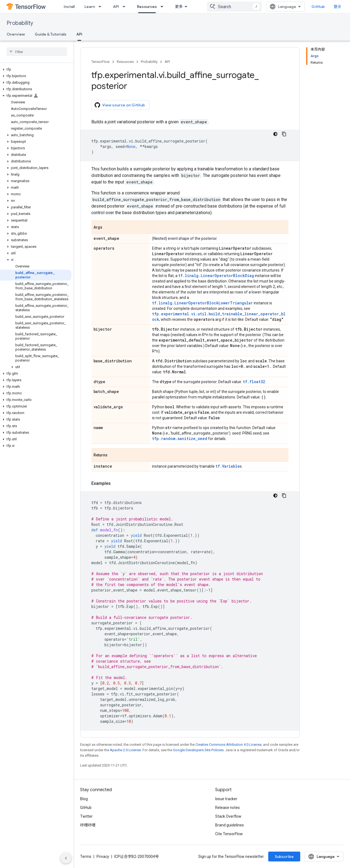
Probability (20, 23)
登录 (337, 7)
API (116, 7)
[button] (36, 69)
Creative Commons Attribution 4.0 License (228, 745)
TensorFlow (100, 62)
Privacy (103, 857)
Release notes (227, 808)
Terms (86, 857)
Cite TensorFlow (229, 834)
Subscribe (284, 857)
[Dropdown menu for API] (126, 7)
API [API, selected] (79, 34)
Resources (125, 62)
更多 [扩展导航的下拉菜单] (179, 7)
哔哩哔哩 (88, 825)
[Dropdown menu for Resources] (164, 7)
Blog (84, 799)
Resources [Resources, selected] (147, 7)
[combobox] (234, 7)
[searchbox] (37, 52)
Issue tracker (226, 799)
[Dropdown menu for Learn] (101, 7)
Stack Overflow (228, 816)
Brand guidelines (230, 825)
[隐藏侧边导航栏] (66, 858)
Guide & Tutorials (51, 34)
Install (69, 7)
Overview (16, 34)
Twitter (86, 816)
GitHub (318, 7)
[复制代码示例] (284, 134)
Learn (90, 7)
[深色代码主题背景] (275, 134)
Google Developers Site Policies (198, 750)
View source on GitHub (120, 105)
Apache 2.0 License (125, 750)
